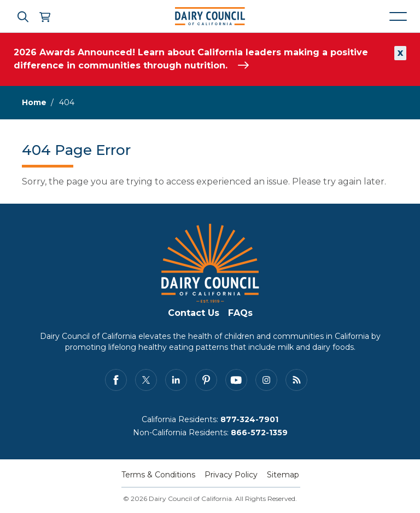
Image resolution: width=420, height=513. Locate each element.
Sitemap (283, 475)
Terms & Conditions (158, 475)
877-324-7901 (249, 419)
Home (34, 102)
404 (67, 102)
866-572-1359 (259, 433)
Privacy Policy (231, 475)
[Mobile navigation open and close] (398, 16)
